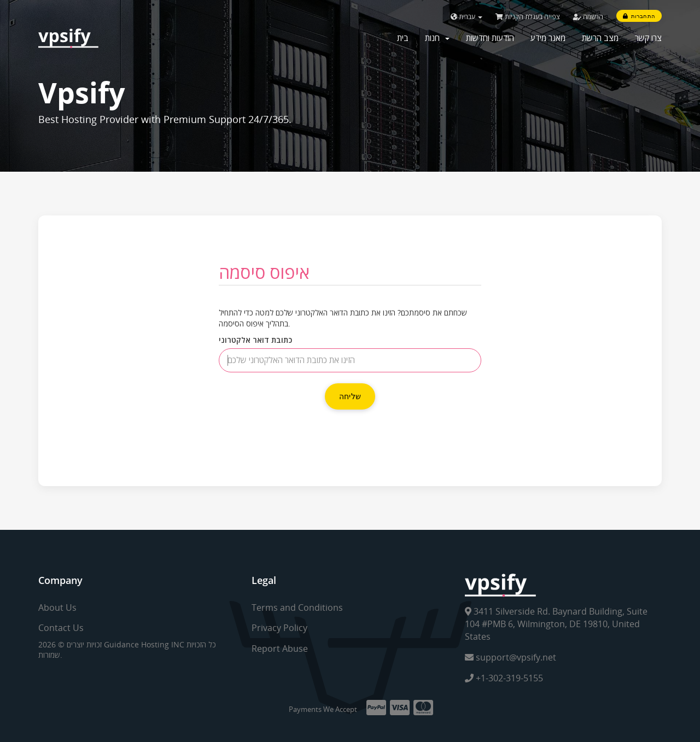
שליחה (350, 396)
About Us (57, 607)
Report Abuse (280, 648)
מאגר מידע (548, 38)
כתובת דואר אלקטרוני (255, 340)
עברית (466, 17)
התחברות (639, 16)
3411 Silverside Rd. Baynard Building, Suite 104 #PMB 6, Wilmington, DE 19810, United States (556, 624)
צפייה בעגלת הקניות (528, 17)
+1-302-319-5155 (504, 678)
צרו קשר (648, 38)
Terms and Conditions (297, 607)
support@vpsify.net (511, 657)
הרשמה (588, 17)
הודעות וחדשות (490, 38)
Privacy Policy (279, 628)
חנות (437, 38)
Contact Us (61, 628)
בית (403, 38)
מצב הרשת (600, 38)
